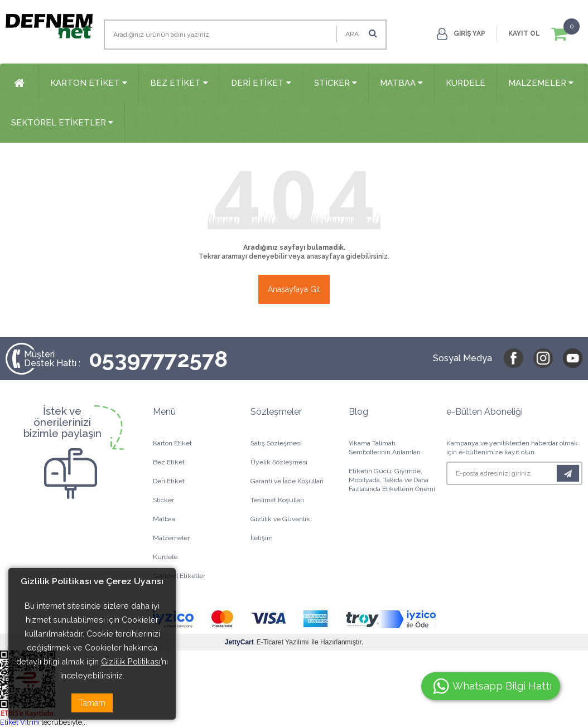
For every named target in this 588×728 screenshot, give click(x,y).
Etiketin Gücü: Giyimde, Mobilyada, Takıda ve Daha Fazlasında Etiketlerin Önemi (392, 480)
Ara (361, 33)
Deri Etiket (261, 83)
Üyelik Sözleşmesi (279, 462)
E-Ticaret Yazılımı (267, 642)
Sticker (336, 83)
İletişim (262, 538)
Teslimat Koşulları (277, 500)
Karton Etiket (89, 83)
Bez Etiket (179, 83)
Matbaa (401, 83)
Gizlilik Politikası (131, 661)
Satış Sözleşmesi (276, 443)
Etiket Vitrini (20, 722)
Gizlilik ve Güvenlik (280, 519)
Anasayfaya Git (294, 289)
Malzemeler (541, 83)
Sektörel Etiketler (62, 123)
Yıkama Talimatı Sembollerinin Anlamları (385, 448)
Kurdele (466, 83)
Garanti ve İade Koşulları (287, 481)
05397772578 (126, 359)
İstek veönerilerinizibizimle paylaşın (62, 422)
